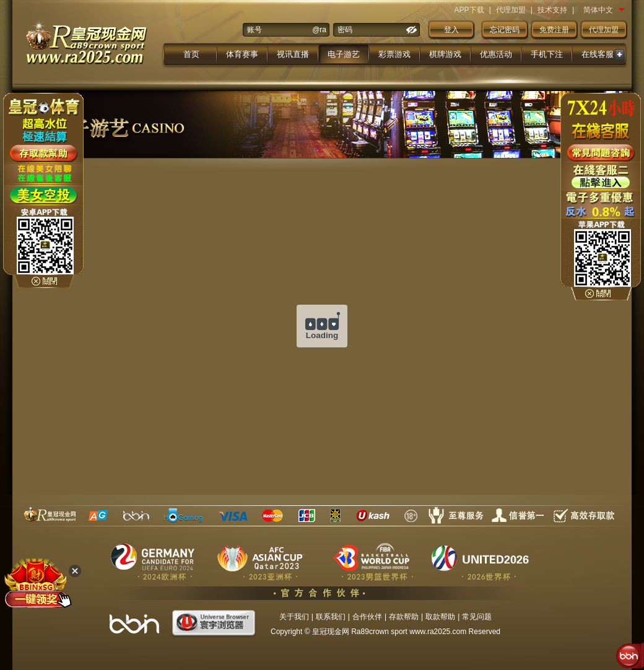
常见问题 (477, 617)
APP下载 (469, 10)
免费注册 (554, 30)
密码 (345, 30)
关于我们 (294, 617)
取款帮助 (440, 617)
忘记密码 (505, 30)
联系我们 (331, 617)
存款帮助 (404, 617)
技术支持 (552, 10)
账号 (255, 30)
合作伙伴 (367, 617)
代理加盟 (511, 10)
